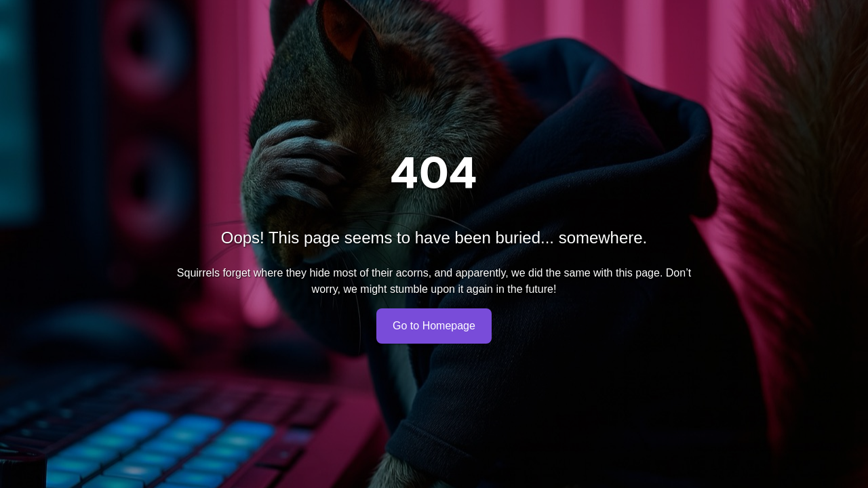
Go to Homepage (434, 326)
